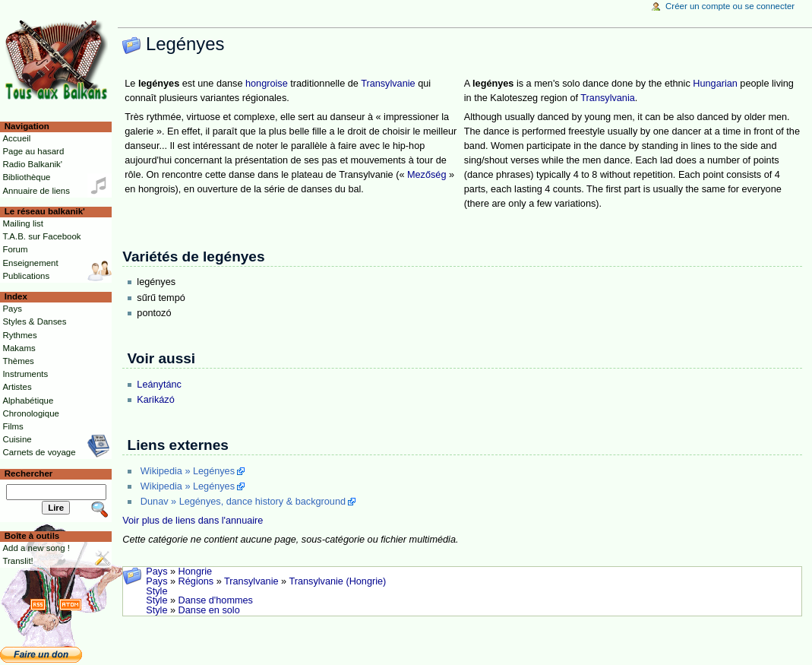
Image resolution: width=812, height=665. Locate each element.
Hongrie (195, 572)
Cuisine (17, 439)
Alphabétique (28, 401)
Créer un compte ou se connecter (730, 6)
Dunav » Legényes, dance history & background (243, 502)
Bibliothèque (26, 177)
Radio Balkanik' (32, 164)
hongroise (267, 84)
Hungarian (715, 84)
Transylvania (607, 98)
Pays (156, 572)
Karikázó (155, 400)
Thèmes (18, 361)
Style (156, 591)
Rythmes (19, 335)
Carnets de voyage (39, 452)
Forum (15, 249)
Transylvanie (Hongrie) (337, 581)
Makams (19, 348)
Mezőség (427, 175)
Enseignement (30, 263)
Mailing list (22, 223)
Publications (26, 276)
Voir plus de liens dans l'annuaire (193, 521)
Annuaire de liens (36, 191)
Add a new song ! (36, 548)
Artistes (17, 387)
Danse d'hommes (216, 600)
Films (13, 426)
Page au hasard (33, 151)
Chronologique (31, 413)
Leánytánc (159, 385)
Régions (196, 581)
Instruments (25, 374)
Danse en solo (209, 610)
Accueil (16, 138)
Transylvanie (388, 84)
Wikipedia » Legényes (188, 471)
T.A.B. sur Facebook (41, 236)
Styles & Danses (34, 321)
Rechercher (29, 473)
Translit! (17, 561)
